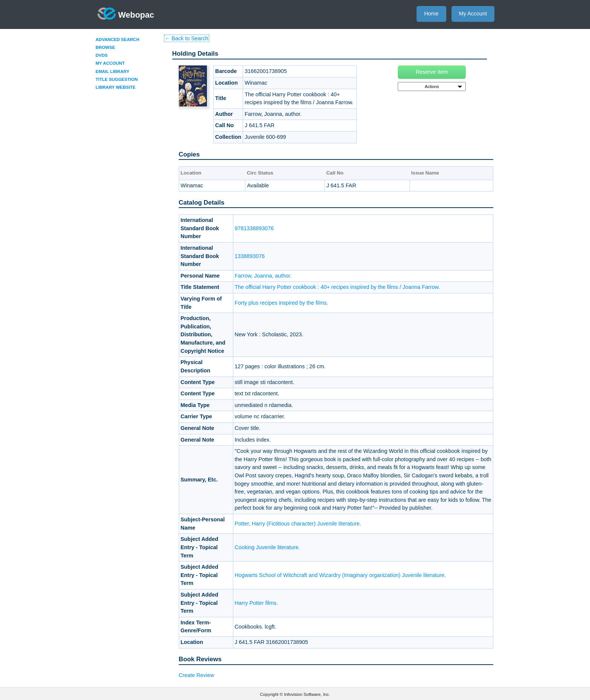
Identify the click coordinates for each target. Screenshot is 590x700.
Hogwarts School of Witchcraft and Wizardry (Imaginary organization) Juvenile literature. (340, 575)
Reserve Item (432, 72)
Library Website (116, 87)
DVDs (102, 55)
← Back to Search (187, 38)
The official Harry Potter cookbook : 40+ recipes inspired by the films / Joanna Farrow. (338, 287)
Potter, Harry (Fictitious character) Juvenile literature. (298, 524)
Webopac (126, 14)
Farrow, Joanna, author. (263, 276)
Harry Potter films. (256, 603)
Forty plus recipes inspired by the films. (282, 303)
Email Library (113, 71)
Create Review (196, 675)
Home (431, 14)
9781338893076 (254, 228)
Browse (105, 47)
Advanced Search (117, 39)
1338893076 (250, 256)
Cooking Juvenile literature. (268, 547)
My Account (473, 14)
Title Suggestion (117, 79)
